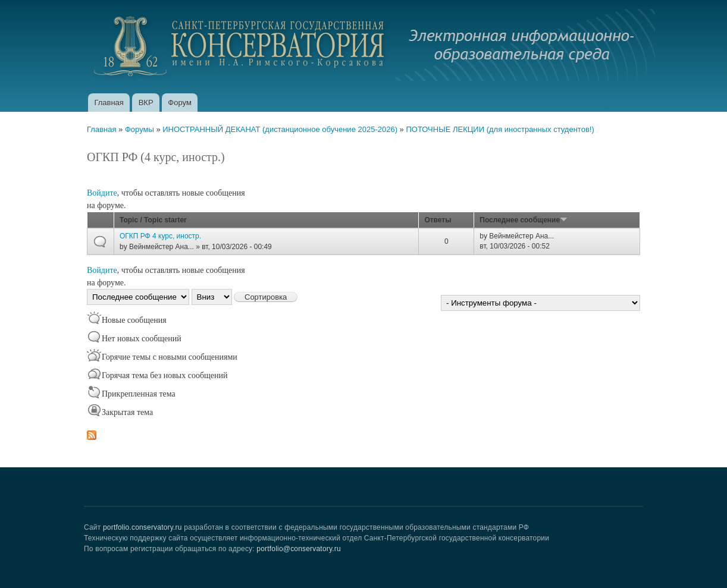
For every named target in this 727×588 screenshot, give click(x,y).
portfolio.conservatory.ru (142, 527)
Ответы (438, 220)
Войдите (102, 193)
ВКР (146, 103)
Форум (180, 103)
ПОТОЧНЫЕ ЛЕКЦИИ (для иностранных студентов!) (500, 129)
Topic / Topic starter (153, 220)
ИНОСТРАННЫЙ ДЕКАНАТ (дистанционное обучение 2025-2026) (280, 129)
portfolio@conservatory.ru (299, 549)
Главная (109, 103)
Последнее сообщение (524, 220)
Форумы (140, 129)
